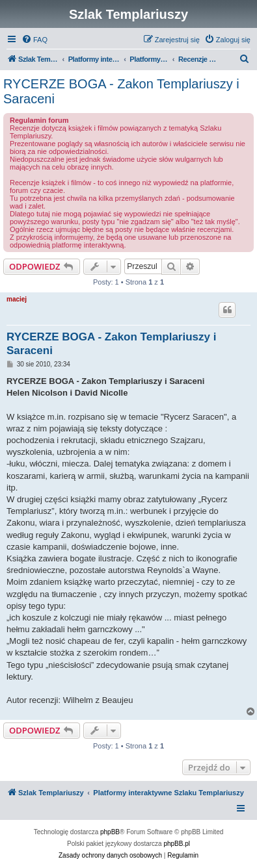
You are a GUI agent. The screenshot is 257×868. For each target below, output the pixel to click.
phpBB (110, 832)
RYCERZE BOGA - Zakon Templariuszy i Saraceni (121, 91)
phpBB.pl (177, 844)
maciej (17, 299)
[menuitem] (34, 40)
